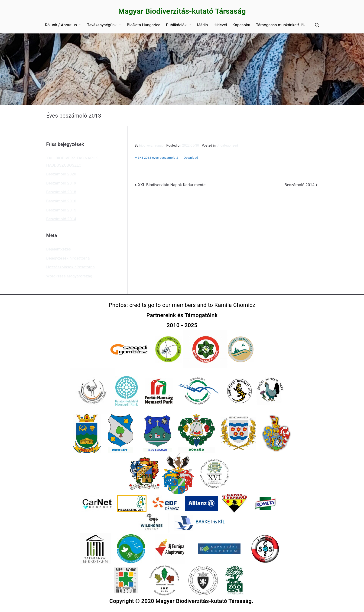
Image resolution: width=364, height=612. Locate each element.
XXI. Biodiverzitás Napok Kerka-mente (172, 185)
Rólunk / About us (63, 25)
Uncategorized (227, 145)
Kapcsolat (241, 25)
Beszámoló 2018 (61, 192)
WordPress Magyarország (69, 276)
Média (202, 25)
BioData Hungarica (144, 25)
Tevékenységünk (104, 25)
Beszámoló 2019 (61, 183)
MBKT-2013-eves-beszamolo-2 (156, 158)
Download (191, 158)
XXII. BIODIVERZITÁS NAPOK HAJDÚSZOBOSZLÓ (72, 162)
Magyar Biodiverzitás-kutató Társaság (182, 11)
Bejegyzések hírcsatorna (68, 258)
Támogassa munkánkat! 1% (281, 25)
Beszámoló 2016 (61, 201)
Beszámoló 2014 (300, 185)
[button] (79, 25)
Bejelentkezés (59, 249)
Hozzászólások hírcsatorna (70, 267)
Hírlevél (220, 25)
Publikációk (179, 25)
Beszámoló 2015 (61, 210)
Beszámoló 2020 (61, 174)
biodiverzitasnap (151, 145)
